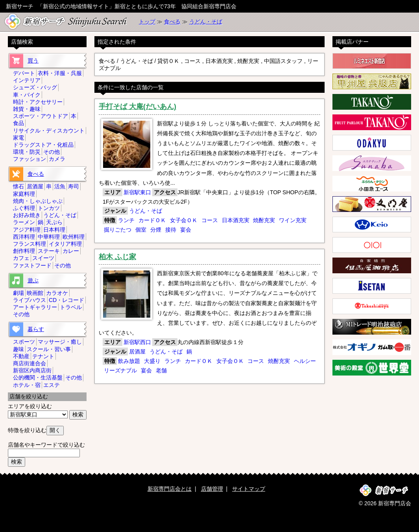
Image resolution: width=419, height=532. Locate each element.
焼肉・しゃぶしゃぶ (38, 201)
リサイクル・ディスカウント (49, 131)
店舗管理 (212, 489)
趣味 (18, 349)
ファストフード (32, 265)
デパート (24, 73)
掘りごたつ (118, 230)
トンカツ (49, 208)
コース (210, 220)
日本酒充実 (236, 220)
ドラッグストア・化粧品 (43, 145)
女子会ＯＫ (184, 220)
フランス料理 (30, 244)
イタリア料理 (65, 244)
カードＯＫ (152, 220)
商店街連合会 (30, 363)
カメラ (57, 159)
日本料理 (54, 230)
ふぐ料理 (24, 208)
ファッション (30, 159)
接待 (171, 230)
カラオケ (57, 293)
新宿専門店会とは (170, 489)
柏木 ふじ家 (117, 257)
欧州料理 (74, 237)
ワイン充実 (293, 220)
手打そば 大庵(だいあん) (138, 107)
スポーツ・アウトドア (41, 116)
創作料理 (24, 251)
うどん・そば (206, 22)
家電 (18, 138)
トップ (147, 22)
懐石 (18, 186)
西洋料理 (24, 237)
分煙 (156, 230)
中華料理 (49, 237)
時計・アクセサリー (38, 102)
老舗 (161, 370)
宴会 (186, 230)
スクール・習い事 (49, 349)
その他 (52, 152)
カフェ (21, 258)
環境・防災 (27, 152)
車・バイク (27, 95)
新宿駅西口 (137, 342)
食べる (172, 22)
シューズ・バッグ (35, 87)
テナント (43, 356)
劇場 (18, 293)
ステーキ (49, 251)
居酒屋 (137, 352)
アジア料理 (27, 230)
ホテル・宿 (27, 385)
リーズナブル (120, 370)
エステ (52, 385)
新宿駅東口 (137, 192)
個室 (141, 230)
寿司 (74, 186)
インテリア (27, 80)
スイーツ (43, 258)
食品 (18, 123)
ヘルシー (305, 361)
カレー (71, 251)
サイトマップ (249, 489)
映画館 (35, 293)
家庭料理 (24, 194)
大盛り (152, 361)
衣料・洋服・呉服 (60, 73)
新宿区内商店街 (32, 370)
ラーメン (24, 222)
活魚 (60, 186)
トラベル (71, 307)
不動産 (21, 356)
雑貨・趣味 (27, 109)
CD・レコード (66, 300)
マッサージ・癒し (60, 342)
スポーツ (24, 342)
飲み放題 (129, 361)
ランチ (126, 220)
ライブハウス (30, 300)
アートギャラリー (35, 307)
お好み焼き (27, 215)
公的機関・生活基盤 (38, 377)
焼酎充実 (264, 220)
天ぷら (54, 222)
